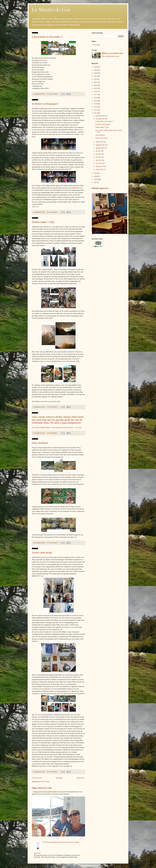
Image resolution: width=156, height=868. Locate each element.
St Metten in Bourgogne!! (45, 104)
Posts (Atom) (45, 782)
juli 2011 (99, 151)
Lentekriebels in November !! (47, 37)
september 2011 (101, 145)
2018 (96, 92)
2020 (96, 85)
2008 (96, 179)
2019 (96, 88)
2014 (96, 104)
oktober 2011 (100, 142)
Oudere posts (81, 778)
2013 (96, 107)
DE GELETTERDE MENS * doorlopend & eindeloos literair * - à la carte (57, 427)
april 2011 (99, 160)
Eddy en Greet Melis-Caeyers (114, 53)
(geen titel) (37, 853)
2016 (96, 98)
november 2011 (101, 119)
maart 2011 (99, 163)
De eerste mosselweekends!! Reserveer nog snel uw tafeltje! (61, 842)
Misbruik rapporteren (100, 188)
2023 (96, 76)
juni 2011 (99, 154)
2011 (96, 113)
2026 (96, 67)
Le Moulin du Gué (51, 10)
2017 (96, 95)
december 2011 (100, 116)
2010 (96, 173)
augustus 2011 (100, 148)
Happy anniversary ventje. (42, 788)
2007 (96, 182)
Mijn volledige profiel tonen (111, 56)
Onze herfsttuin (40, 443)
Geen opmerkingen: (52, 94)
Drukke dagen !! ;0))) (43, 222)
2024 (96, 73)
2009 (96, 176)
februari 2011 (100, 166)
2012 (96, 110)
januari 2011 (100, 169)
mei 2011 (99, 157)
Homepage (59, 778)
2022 (96, 79)
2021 (96, 82)
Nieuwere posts (37, 778)
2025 (96, 70)
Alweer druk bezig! (42, 553)
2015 (96, 101)
